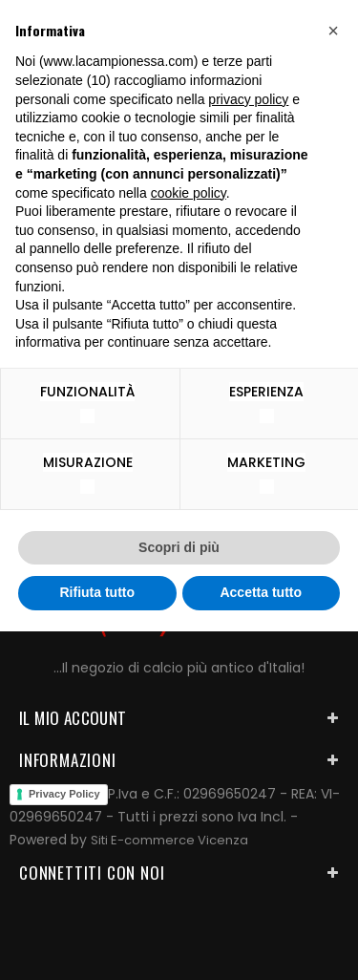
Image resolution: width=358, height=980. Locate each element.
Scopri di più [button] (179, 547)
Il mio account (73, 718)
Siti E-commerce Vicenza (169, 840)
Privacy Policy (64, 794)
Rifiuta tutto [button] (97, 592)
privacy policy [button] (248, 99)
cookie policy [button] (189, 193)
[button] (333, 31)
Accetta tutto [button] (261, 592)
